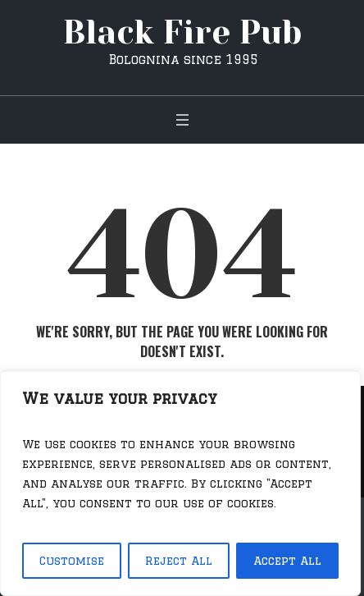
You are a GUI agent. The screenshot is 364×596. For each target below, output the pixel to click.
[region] (180, 484)
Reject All (179, 561)
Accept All (287, 561)
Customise (72, 561)
